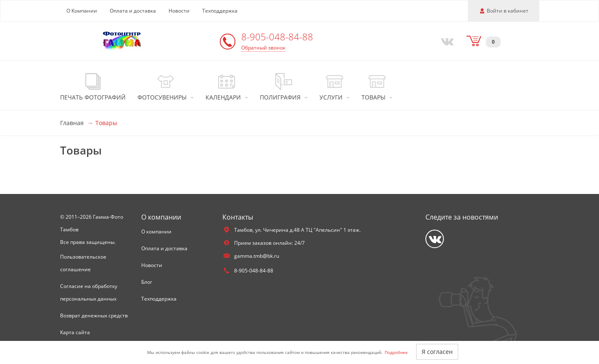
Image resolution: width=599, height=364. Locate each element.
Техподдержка (220, 11)
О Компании (82, 11)
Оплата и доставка (133, 11)
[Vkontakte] (445, 41)
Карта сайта (75, 332)
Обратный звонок (263, 48)
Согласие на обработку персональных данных (89, 292)
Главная (72, 123)
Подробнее (396, 352)
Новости (179, 11)
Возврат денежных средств (94, 316)
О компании (156, 232)
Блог (147, 282)
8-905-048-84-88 (277, 37)
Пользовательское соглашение (83, 263)
